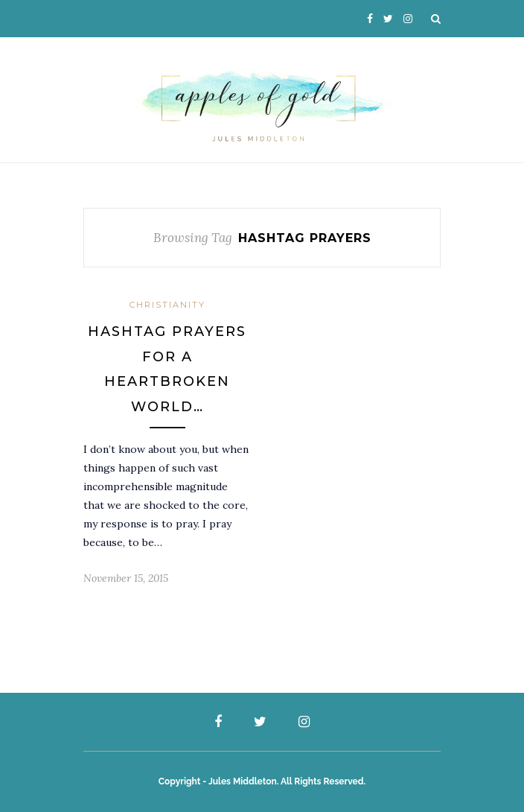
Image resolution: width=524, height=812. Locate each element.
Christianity (167, 305)
